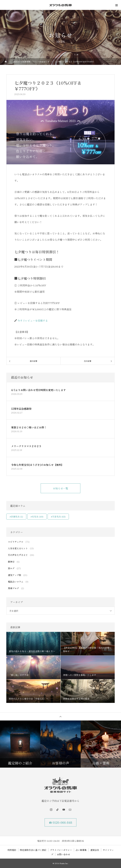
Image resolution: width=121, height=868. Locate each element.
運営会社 (95, 850)
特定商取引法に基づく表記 (33, 850)
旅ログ (11, 568)
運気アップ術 (14, 575)
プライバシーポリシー (61, 850)
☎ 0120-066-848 (61, 822)
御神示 (11, 562)
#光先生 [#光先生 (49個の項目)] (37, 517)
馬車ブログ (13, 588)
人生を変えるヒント (18, 548)
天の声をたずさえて (18, 555)
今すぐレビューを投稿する (33, 320)
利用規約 (12, 850)
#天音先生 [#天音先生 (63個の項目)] (58, 517)
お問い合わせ (63, 854)
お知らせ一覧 (60, 488)
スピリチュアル (16, 542)
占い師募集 (81, 850)
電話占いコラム (16, 582)
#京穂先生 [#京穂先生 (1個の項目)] (16, 517)
